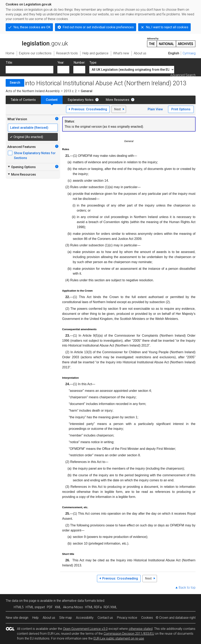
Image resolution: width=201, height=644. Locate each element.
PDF (50, 607)
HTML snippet (35, 607)
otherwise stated (141, 629)
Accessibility (85, 618)
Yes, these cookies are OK (32, 27)
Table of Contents (23, 100)
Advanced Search (183, 75)
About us (49, 618)
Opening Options (22, 167)
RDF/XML (110, 607)
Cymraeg (189, 53)
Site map (66, 618)
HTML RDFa (93, 607)
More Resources (117, 100)
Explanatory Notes (81, 100)
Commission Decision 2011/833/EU (129, 634)
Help (35, 618)
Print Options (181, 109)
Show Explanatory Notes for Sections (35, 155)
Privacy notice (127, 618)
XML (58, 607)
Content (52, 100)
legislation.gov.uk (37, 42)
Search (15, 83)
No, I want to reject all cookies (167, 27)
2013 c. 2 (70, 91)
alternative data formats (79, 601)
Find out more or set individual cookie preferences (98, 27)
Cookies (147, 618)
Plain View (155, 109)
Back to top (187, 588)
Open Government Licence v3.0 (85, 629)
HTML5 (19, 607)
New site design (17, 618)
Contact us (105, 618)
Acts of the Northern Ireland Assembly (33, 91)
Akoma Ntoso (73, 607)
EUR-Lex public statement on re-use (119, 638)
